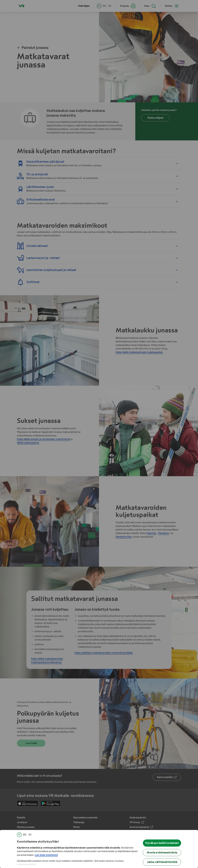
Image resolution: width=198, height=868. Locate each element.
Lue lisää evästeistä (46, 855)
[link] (19, 835)
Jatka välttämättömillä (162, 862)
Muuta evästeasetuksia (162, 852)
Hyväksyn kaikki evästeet (162, 843)
